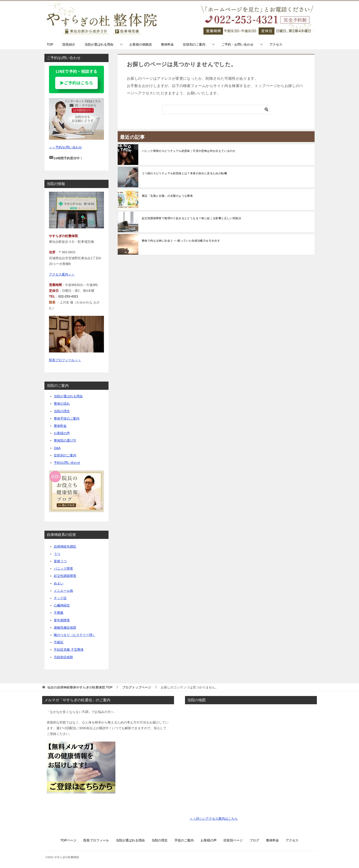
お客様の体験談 (141, 44)
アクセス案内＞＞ (62, 274)
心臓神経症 (62, 605)
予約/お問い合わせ (67, 463)
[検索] (216, 109)
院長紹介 (69, 44)
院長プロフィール (96, 840)
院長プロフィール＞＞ (65, 360)
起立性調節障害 (65, 576)
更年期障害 (62, 620)
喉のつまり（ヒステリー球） (75, 635)
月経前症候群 (63, 657)
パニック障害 (63, 568)
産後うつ (60, 561)
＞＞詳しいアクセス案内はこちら (214, 819)
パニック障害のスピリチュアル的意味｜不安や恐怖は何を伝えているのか (189, 151)
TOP (50, 44)
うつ (57, 554)
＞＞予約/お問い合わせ (65, 147)
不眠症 (59, 642)
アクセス (276, 44)
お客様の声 (62, 433)
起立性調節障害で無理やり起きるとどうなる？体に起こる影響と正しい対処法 (191, 218)
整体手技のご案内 (67, 418)
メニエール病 (63, 591)
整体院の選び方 (65, 440)
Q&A (57, 448)
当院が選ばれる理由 (99, 44)
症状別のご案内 (194, 44)
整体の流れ (62, 404)
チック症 (60, 598)
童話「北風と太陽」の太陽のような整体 (167, 196)
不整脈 (59, 613)
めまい (59, 583)
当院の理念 (62, 411)
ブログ (254, 840)
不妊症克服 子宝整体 (69, 650)
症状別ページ (233, 840)
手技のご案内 (184, 840)
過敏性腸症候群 (65, 628)
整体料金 (167, 44)
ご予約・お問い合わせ (237, 44)
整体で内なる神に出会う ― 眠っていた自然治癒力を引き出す (181, 241)
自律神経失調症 (65, 546)
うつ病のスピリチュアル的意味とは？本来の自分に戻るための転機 (184, 173)
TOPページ (69, 840)
